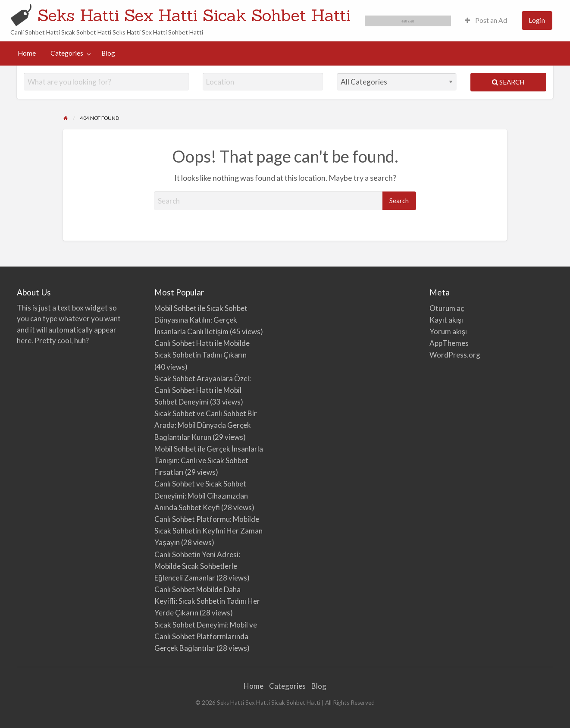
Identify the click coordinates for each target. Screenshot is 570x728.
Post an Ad (486, 20)
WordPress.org (455, 355)
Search (508, 82)
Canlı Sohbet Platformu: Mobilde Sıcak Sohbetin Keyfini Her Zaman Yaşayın (208, 531)
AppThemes (449, 343)
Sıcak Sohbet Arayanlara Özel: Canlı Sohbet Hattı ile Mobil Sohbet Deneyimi (203, 390)
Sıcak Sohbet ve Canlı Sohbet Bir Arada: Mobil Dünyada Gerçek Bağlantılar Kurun (206, 425)
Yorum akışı (448, 331)
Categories (67, 53)
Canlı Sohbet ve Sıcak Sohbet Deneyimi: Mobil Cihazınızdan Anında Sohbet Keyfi (201, 495)
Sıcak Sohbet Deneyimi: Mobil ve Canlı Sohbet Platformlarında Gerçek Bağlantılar (206, 636)
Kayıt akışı (446, 320)
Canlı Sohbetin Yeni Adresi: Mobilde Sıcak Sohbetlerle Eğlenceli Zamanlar (197, 566)
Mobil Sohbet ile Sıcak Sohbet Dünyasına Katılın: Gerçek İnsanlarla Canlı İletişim (201, 320)
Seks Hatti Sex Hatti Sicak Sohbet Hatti (194, 15)
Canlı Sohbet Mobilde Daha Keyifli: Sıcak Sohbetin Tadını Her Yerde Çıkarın (207, 601)
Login (537, 20)
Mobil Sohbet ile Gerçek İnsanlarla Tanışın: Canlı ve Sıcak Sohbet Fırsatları (209, 460)
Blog (108, 53)
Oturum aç (447, 308)
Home (27, 53)
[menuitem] (486, 20)
